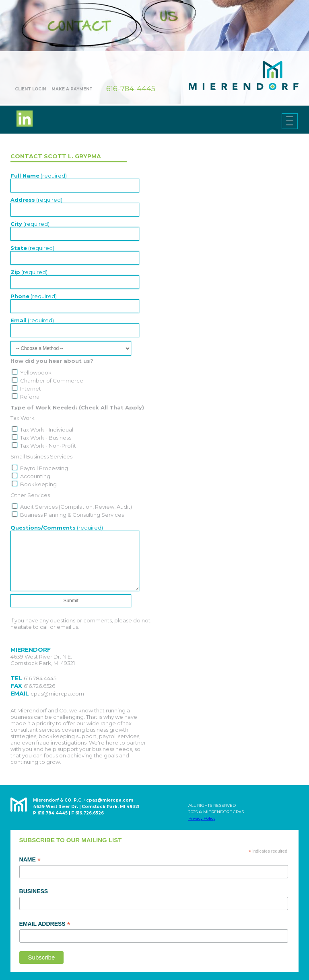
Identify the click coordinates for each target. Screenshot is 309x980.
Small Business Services (41, 456)
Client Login (30, 89)
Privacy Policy (202, 818)
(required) (39, 176)
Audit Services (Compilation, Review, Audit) (76, 507)
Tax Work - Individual (47, 430)
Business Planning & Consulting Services (72, 515)
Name (30, 860)
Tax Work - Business (46, 438)
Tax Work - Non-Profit (48, 446)
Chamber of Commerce (52, 381)
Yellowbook (36, 372)
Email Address (45, 924)
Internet (31, 389)
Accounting (35, 476)
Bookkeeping (38, 484)
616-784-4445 (131, 89)
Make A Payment (72, 89)
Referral (30, 397)
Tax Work (23, 418)
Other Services (30, 495)
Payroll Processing (44, 468)
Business (34, 891)
